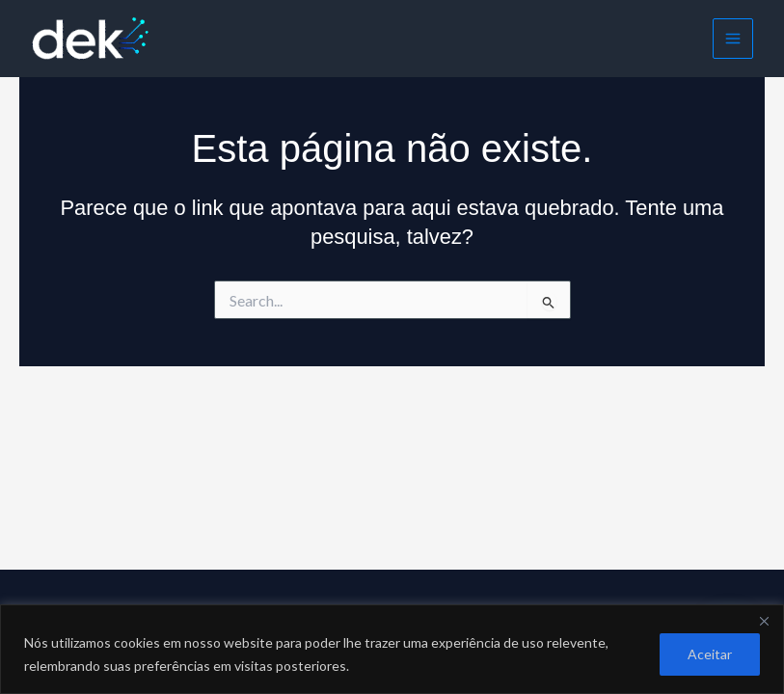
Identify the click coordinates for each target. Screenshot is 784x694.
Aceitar (710, 654)
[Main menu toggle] (733, 39)
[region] (392, 649)
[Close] (764, 621)
